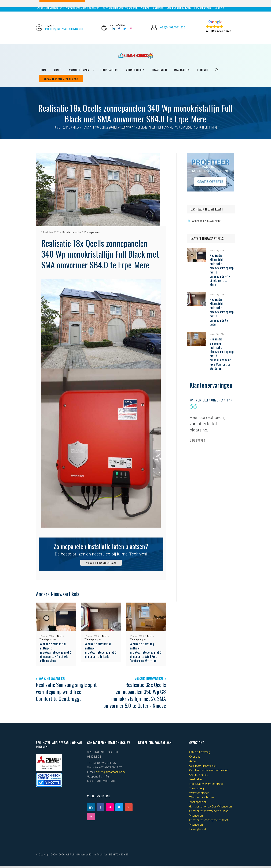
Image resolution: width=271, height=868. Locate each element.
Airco (59, 638)
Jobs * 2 (219, 8)
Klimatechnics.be (72, 234)
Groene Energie (199, 777)
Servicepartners (203, 8)
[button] (219, 27)
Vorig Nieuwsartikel (52, 681)
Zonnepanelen (71, 130)
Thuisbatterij (197, 791)
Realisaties (196, 782)
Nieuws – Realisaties (152, 8)
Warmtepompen (48, 642)
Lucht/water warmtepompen (207, 786)
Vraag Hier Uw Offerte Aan (62, 80)
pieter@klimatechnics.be (65, 30)
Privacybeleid (197, 832)
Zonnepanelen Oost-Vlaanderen (120, 8)
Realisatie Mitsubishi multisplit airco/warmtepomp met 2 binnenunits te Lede (101, 652)
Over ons (195, 759)
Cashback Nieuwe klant (203, 768)
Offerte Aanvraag (200, 754)
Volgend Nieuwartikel (149, 681)
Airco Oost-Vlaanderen (50, 8)
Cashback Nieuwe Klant (206, 223)
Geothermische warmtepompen (209, 773)
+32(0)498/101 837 (173, 28)
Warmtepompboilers (202, 800)
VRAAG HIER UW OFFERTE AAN (101, 565)
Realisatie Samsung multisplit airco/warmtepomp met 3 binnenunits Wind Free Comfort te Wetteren (146, 655)
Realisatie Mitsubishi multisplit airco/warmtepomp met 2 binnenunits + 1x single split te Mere (56, 655)
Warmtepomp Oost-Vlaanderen (82, 8)
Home (57, 130)
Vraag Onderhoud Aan (179, 8)
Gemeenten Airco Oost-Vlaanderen (210, 809)
